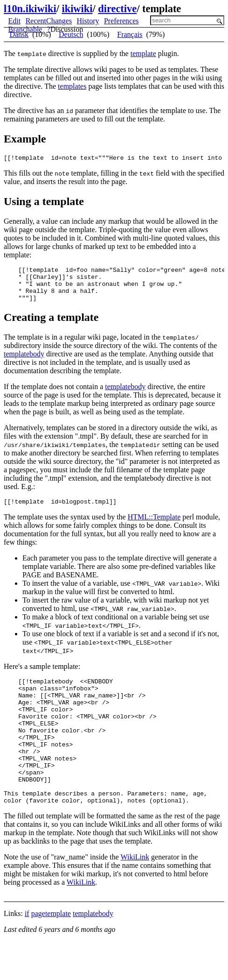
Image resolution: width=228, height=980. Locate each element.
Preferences (121, 21)
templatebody (24, 362)
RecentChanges (49, 21)
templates (72, 86)
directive (117, 9)
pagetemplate (51, 948)
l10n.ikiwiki (30, 9)
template (143, 53)
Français (130, 34)
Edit (15, 21)
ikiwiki (77, 9)
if (27, 948)
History (88, 21)
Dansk (19, 34)
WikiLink (135, 892)
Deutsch (71, 34)
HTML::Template (154, 527)
